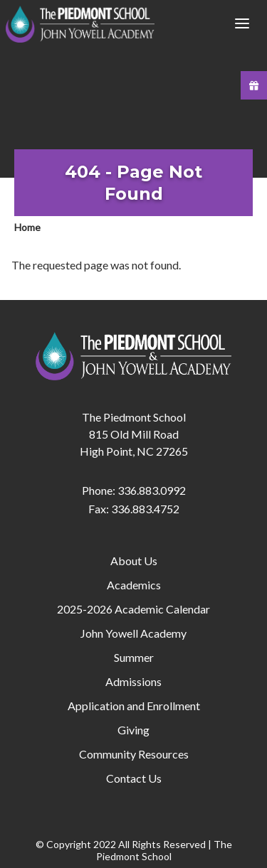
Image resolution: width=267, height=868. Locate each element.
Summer (134, 657)
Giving (133, 730)
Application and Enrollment (134, 706)
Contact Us (134, 778)
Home (27, 227)
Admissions (133, 681)
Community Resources (134, 754)
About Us (134, 561)
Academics (134, 585)
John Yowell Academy (133, 633)
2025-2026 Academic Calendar (133, 609)
